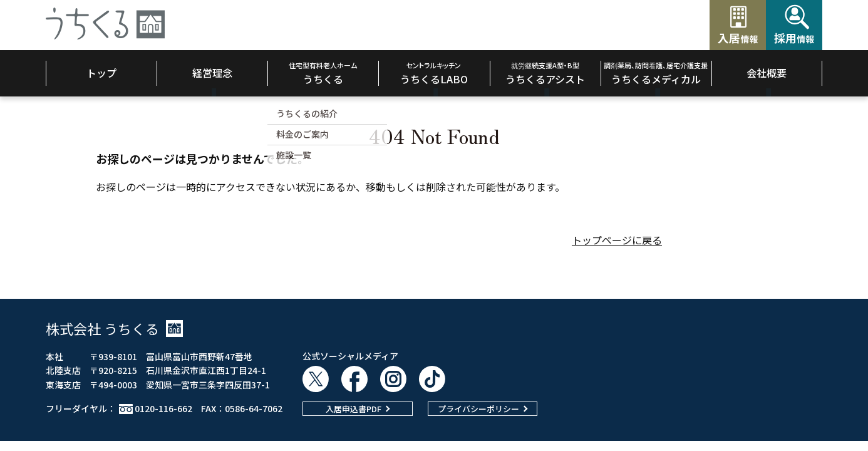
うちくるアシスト (545, 73)
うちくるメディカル (656, 73)
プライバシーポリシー (478, 409)
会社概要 (767, 73)
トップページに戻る (617, 240)
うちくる (323, 73)
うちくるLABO (434, 73)
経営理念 (212, 73)
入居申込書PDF (354, 409)
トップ (101, 73)
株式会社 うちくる (114, 328)
